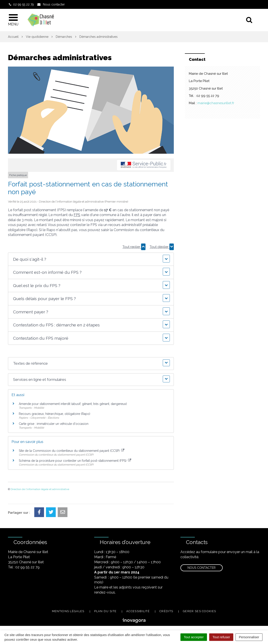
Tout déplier (162, 247)
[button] (91, 259)
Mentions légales (68, 611)
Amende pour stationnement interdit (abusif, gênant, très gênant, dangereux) (73, 404)
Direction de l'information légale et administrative (40, 489)
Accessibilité (138, 611)
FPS (77, 215)
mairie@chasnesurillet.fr (216, 103)
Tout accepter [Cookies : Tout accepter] (194, 637)
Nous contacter (202, 568)
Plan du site (105, 611)
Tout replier (134, 247)
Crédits (166, 611)
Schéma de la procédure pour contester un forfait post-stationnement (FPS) (75, 461)
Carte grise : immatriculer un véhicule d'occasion (54, 424)
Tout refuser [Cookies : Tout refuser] (221, 637)
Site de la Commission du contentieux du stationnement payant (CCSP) (72, 451)
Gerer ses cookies (199, 611)
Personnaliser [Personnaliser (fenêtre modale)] (249, 637)
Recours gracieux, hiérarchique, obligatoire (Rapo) (55, 414)
